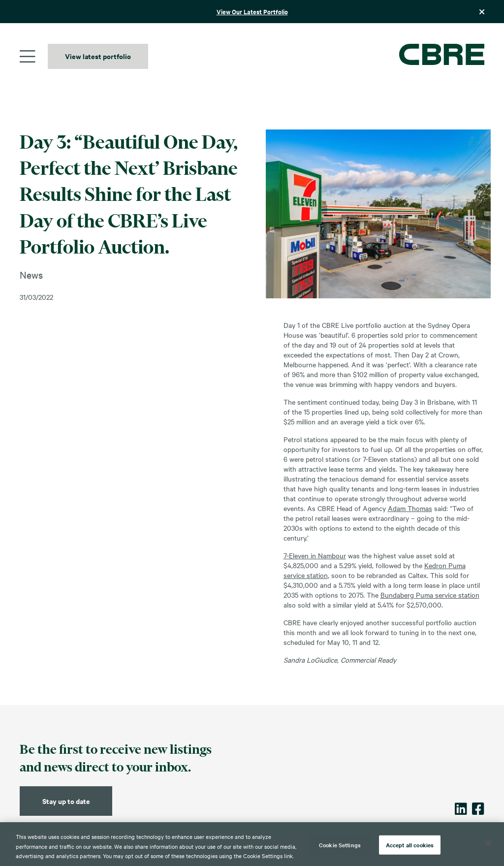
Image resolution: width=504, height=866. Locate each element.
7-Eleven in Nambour (315, 555)
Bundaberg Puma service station (430, 595)
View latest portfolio (98, 56)
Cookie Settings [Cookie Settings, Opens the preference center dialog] (340, 844)
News (31, 274)
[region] (252, 844)
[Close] (488, 843)
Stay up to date (66, 801)
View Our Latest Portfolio (252, 12)
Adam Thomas (410, 508)
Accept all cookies (410, 844)
